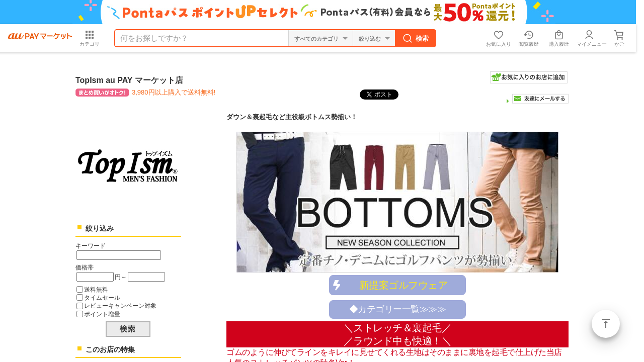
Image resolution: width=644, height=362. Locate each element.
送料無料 (96, 289)
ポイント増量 (102, 314)
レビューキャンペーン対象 (120, 305)
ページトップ (606, 324)
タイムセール (102, 297)
